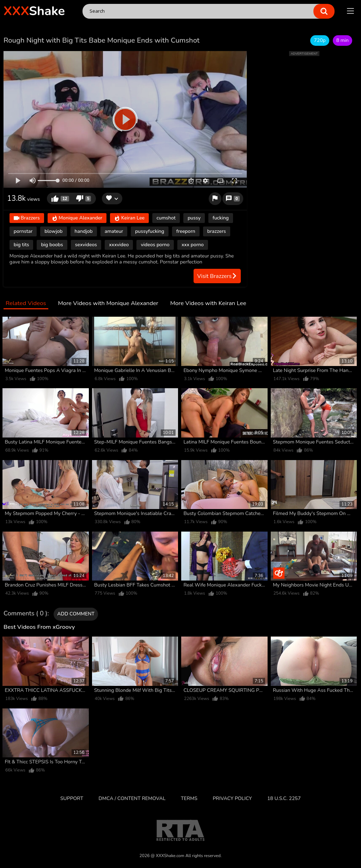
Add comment (76, 614)
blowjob (53, 231)
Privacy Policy (232, 798)
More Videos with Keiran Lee (208, 303)
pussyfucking (150, 231)
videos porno (155, 245)
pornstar (23, 231)
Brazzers (27, 218)
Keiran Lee (129, 218)
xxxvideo (119, 245)
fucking (221, 218)
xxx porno (193, 245)
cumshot (166, 218)
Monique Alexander (77, 218)
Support (72, 798)
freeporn (186, 231)
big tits (22, 245)
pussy (194, 218)
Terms (189, 798)
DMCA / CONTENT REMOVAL (132, 798)
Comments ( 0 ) (25, 614)
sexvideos (86, 245)
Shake (34, 11)
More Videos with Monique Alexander (108, 303)
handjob (84, 231)
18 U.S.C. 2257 (284, 798)
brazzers (217, 231)
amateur (114, 231)
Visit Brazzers (217, 276)
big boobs (52, 245)
